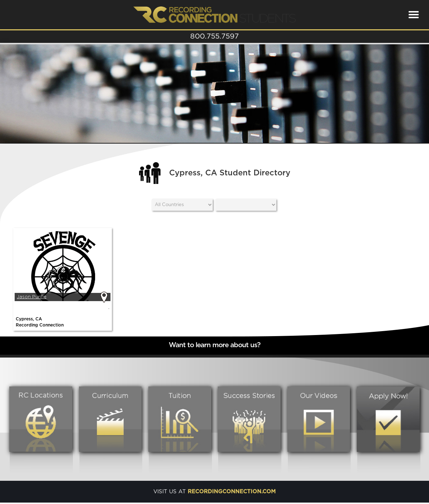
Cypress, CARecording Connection (40, 322)
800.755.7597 (214, 36)
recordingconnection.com (232, 492)
